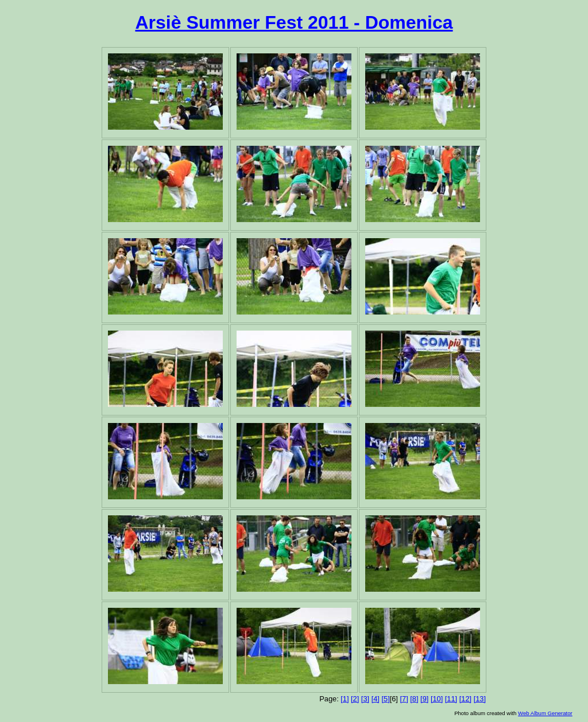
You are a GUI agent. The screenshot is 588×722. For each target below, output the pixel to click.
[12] (465, 699)
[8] (414, 699)
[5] (385, 699)
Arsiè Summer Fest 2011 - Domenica (294, 22)
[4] (376, 699)
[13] (480, 699)
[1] (345, 699)
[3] (365, 699)
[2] (355, 699)
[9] (424, 699)
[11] (451, 699)
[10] (437, 699)
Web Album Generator (545, 713)
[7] (404, 699)
